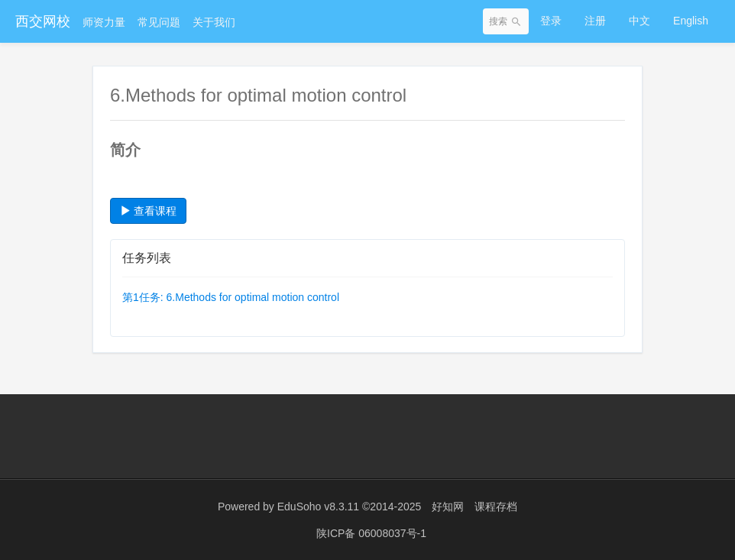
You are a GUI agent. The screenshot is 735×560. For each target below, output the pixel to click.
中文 (639, 21)
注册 (595, 21)
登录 (551, 21)
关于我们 (214, 22)
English (691, 21)
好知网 (448, 507)
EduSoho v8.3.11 (318, 507)
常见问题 (159, 22)
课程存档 (496, 507)
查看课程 (148, 211)
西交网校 (43, 21)
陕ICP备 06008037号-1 (371, 533)
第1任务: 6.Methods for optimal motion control (231, 297)
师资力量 (104, 22)
